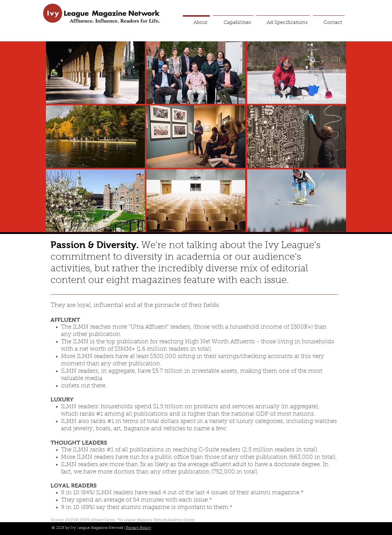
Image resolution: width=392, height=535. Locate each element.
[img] (95, 73)
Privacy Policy (138, 528)
